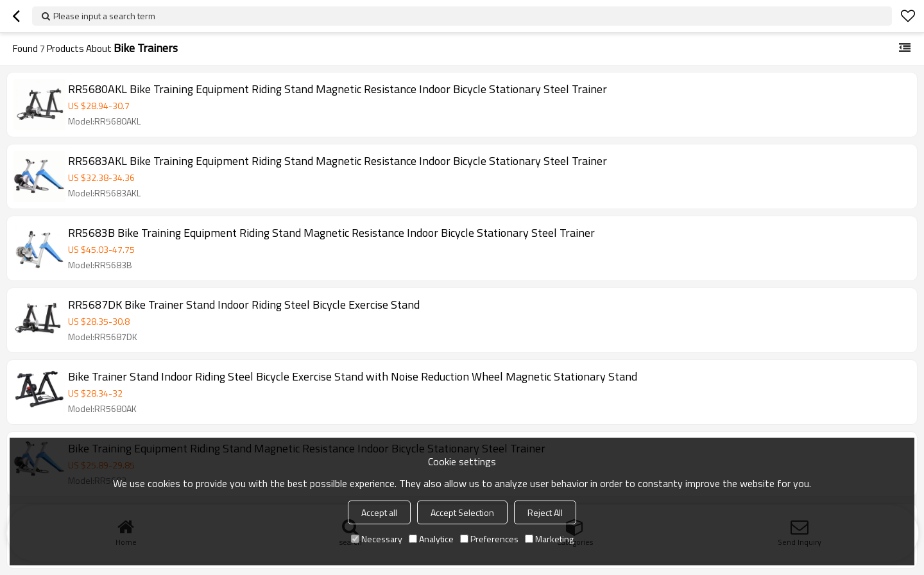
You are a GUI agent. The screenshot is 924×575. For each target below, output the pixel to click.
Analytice (431, 539)
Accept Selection (462, 512)
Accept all (379, 512)
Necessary (377, 539)
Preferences (489, 539)
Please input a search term (104, 16)
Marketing (549, 539)
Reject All (545, 512)
